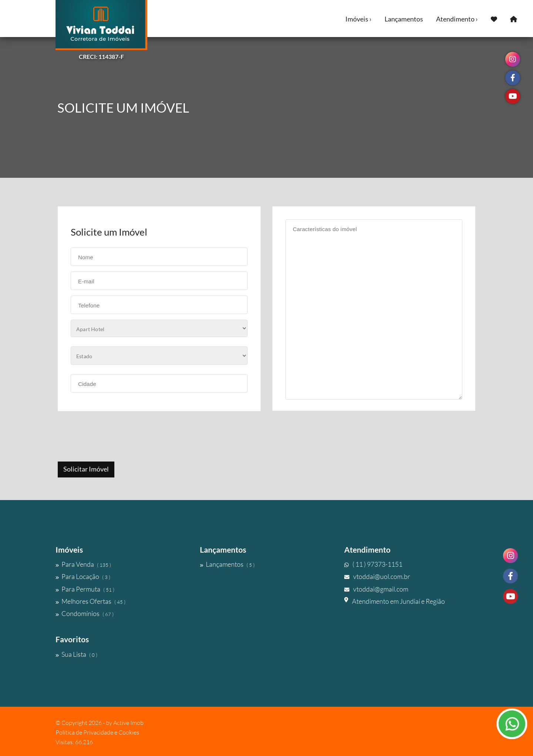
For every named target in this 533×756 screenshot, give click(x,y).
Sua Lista (76, 654)
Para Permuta (85, 589)
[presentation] (114, 437)
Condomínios (85, 613)
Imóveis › (358, 19)
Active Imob (128, 723)
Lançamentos (404, 19)
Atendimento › (457, 19)
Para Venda (83, 564)
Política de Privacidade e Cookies (97, 732)
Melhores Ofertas (90, 601)
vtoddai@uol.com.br (377, 576)
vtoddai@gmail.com (376, 589)
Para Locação (83, 576)
